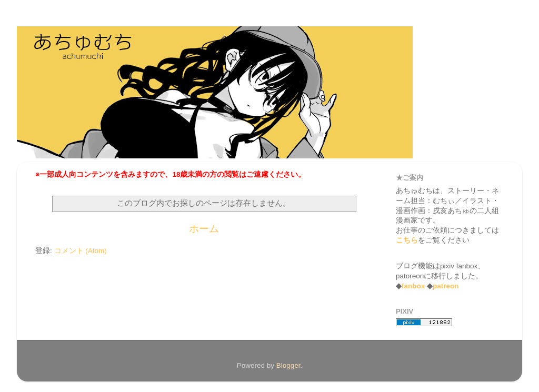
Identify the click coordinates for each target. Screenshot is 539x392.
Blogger (288, 365)
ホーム (204, 229)
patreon (446, 286)
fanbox (413, 286)
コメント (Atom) (81, 251)
